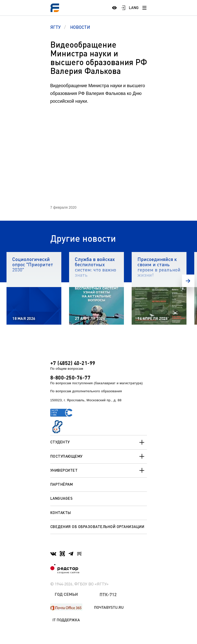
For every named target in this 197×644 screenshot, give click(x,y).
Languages (62, 498)
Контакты (61, 512)
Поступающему (99, 456)
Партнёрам (62, 484)
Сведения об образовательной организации (97, 527)
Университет (99, 470)
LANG (134, 8)
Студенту (99, 442)
